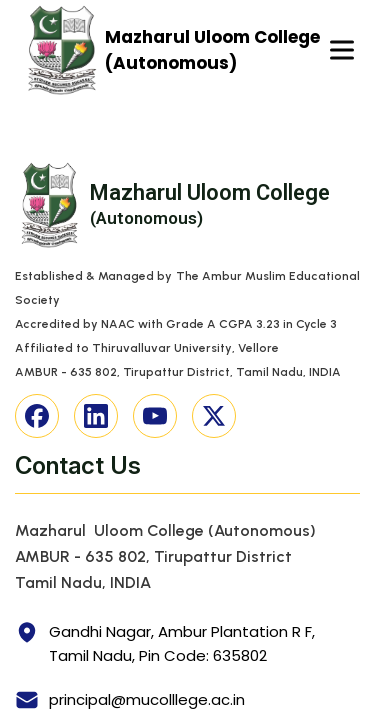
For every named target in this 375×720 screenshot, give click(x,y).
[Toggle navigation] (342, 50)
